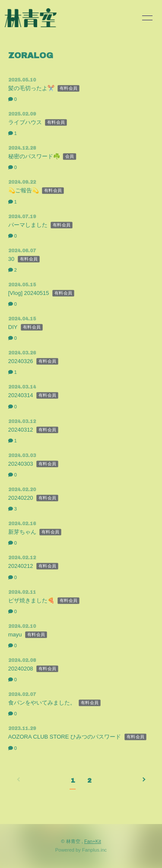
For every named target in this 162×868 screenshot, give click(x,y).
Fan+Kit (93, 841)
